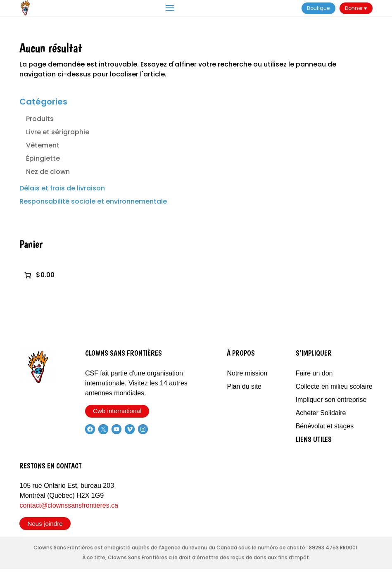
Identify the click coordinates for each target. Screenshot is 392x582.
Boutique (318, 8)
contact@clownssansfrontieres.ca (69, 505)
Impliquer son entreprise (331, 400)
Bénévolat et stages (325, 426)
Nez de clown (48, 172)
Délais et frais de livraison (62, 188)
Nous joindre (45, 524)
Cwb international (117, 411)
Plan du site (244, 386)
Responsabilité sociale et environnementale (93, 201)
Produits (40, 119)
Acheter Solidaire (321, 413)
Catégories (43, 102)
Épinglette (43, 158)
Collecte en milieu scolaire (334, 386)
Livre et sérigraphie (58, 132)
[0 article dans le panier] (39, 275)
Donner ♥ (356, 8)
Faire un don (314, 373)
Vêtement (43, 145)
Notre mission (247, 373)
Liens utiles (314, 439)
